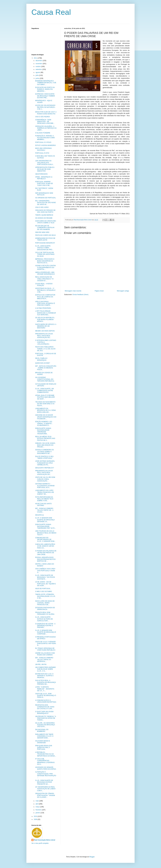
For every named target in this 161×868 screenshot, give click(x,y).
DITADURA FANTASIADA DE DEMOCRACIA (45, 609)
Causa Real (51, 12)
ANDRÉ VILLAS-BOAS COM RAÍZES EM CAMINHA (45, 654)
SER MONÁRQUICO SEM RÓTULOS (44, 194)
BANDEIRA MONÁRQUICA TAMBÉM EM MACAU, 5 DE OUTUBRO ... (46, 83)
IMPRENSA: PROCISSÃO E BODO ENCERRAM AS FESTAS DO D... (45, 261)
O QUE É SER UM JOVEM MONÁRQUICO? (44, 713)
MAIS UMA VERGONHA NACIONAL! (43, 149)
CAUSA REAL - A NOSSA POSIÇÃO (44, 285)
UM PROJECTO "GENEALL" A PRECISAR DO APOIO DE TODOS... (46, 718)
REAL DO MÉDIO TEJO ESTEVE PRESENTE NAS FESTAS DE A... (45, 438)
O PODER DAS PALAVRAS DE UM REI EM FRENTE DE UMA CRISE (46, 553)
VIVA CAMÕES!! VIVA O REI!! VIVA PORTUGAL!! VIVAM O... (45, 571)
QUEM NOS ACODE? (43, 363)
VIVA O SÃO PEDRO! (43, 117)
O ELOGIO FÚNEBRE (43, 133)
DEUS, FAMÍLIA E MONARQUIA (41, 359)
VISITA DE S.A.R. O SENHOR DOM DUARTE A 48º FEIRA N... (46, 644)
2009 (36, 819)
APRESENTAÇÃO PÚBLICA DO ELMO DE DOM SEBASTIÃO (45, 169)
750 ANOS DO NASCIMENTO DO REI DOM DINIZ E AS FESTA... (45, 404)
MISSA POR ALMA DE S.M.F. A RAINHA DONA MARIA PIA (46, 113)
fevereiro (39, 810)
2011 (36, 58)
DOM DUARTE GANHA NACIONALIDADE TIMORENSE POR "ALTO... (46, 526)
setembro (39, 69)
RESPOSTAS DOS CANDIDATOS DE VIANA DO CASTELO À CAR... (45, 707)
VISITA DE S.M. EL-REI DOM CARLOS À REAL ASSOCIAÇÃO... (45, 479)
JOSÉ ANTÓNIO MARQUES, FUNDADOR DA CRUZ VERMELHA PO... (45, 463)
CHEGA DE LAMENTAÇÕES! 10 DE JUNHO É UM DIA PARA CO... (45, 546)
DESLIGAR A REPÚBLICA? (45, 468)
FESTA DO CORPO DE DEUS (45, 235)
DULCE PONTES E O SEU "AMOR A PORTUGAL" (44, 457)
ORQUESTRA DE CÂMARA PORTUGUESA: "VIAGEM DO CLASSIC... (45, 795)
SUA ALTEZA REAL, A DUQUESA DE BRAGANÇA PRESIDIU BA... (46, 682)
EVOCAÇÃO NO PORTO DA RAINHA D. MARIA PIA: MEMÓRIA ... (45, 89)
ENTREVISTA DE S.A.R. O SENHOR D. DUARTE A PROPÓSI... (44, 676)
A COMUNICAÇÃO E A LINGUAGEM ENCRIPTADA (46, 701)
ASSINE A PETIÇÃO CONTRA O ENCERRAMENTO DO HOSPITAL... (45, 267)
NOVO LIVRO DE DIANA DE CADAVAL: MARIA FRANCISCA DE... (45, 603)
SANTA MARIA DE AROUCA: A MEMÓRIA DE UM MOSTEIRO (46, 326)
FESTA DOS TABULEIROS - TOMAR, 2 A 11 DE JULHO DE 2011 (45, 349)
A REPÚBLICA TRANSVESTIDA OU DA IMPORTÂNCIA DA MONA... (46, 754)
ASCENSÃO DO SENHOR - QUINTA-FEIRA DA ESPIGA (46, 768)
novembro (39, 64)
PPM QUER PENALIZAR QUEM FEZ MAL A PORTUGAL (44, 748)
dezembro (39, 61)
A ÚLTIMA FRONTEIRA (43, 308)
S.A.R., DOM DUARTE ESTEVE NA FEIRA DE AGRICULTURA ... (44, 619)
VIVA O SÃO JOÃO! (42, 207)
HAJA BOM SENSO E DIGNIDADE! (43, 742)
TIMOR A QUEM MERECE (44, 215)
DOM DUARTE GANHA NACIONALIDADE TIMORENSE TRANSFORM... (43, 431)
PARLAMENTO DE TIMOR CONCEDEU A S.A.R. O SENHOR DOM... (44, 736)
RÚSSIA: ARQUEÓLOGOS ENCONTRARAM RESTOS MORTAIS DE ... (45, 559)
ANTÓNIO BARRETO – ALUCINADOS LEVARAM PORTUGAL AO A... (45, 486)
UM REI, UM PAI (41, 664)
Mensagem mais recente (73, 291)
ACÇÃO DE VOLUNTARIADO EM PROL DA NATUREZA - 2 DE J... (45, 107)
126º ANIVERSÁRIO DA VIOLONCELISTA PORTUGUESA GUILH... (45, 163)
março (38, 807)
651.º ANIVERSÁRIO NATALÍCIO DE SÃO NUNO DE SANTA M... (46, 203)
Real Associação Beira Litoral (45, 840)
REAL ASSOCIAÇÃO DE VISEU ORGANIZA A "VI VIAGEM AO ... (44, 279)
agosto (38, 72)
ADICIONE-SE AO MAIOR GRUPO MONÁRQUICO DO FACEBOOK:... (46, 417)
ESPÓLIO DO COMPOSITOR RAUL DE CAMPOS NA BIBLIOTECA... (45, 297)
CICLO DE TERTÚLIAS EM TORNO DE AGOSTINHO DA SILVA (45, 254)
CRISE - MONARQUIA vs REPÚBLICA (44, 178)
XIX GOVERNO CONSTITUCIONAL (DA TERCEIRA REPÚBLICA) (45, 379)
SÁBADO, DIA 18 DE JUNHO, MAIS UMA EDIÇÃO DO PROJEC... (45, 445)
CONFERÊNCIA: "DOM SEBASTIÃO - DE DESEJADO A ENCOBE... (45, 122)
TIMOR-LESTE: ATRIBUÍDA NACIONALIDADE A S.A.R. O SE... (45, 596)
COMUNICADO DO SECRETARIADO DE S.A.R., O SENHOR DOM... (45, 540)
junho (38, 78)
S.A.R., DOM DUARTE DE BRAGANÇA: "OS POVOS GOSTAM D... (45, 577)
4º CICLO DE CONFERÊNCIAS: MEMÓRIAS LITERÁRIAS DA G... (45, 762)
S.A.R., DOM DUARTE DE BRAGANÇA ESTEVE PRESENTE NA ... (44, 782)
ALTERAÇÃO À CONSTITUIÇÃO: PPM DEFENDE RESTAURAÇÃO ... (46, 775)
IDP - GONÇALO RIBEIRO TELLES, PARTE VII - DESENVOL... (44, 660)
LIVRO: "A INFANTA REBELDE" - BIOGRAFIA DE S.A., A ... (45, 689)
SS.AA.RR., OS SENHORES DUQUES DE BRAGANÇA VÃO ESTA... (45, 725)
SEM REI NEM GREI (42, 232)
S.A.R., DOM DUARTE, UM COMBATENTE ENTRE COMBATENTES (44, 391)
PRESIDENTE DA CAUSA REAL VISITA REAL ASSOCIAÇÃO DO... (44, 336)
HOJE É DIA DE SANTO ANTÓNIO (43, 505)
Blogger (92, 857)
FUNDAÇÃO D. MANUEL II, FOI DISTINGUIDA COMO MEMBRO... (45, 138)
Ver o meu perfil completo (40, 843)
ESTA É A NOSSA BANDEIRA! (46, 145)
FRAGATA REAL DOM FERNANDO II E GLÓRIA (45, 613)
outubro (38, 67)
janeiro (38, 813)
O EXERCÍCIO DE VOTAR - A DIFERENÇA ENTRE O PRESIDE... (45, 626)
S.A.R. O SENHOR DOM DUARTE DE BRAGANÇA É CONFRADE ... (46, 632)
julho (37, 75)
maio (37, 801)
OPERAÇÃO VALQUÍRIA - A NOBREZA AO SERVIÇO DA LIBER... (46, 128)
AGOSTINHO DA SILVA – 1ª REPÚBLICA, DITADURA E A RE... (45, 290)
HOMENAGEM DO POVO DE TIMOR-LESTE (45, 239)
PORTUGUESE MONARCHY (45, 243)
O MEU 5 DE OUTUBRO (44, 591)
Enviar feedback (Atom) (80, 295)
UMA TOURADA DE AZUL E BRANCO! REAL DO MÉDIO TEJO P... (46, 533)
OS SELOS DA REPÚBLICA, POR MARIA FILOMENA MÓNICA (45, 319)
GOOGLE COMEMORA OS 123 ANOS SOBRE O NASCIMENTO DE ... (44, 452)
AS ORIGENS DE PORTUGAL (46, 198)
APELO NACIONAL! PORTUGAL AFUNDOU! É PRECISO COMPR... (45, 303)
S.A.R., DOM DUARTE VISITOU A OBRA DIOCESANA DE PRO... (44, 248)
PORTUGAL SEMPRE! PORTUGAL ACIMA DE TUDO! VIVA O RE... (44, 184)
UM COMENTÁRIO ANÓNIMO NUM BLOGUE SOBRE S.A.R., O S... (45, 669)
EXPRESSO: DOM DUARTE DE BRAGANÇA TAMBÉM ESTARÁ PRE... (45, 96)
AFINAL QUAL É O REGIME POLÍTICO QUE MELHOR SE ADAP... (45, 397)
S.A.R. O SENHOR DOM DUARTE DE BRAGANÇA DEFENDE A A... (45, 520)
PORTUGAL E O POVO (43, 142)
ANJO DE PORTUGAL (43, 589)
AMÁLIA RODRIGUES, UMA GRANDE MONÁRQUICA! (45, 273)
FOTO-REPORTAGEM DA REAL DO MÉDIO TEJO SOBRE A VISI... (44, 499)
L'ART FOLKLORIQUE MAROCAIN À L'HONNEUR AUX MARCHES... (46, 313)
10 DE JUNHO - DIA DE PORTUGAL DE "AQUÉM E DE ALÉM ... (45, 584)
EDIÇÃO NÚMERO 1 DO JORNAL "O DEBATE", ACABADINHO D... (44, 423)
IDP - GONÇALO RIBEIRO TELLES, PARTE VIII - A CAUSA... (44, 510)
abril (37, 804)
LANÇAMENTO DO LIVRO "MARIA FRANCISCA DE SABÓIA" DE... (45, 492)
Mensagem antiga (123, 291)
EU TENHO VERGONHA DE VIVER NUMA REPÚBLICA (45, 649)
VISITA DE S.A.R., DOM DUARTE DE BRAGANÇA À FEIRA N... (46, 696)
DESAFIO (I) (39, 515)
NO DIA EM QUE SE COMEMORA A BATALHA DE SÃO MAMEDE (45, 228)
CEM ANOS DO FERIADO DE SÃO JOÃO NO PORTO (45, 211)
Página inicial (99, 291)
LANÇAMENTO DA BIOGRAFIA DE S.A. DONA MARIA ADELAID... (45, 410)
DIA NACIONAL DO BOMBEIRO (42, 730)
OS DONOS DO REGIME (44, 218)
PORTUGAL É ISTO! (42, 153)
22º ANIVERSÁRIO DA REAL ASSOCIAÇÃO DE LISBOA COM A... (45, 789)
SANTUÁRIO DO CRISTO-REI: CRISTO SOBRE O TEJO (46, 222)
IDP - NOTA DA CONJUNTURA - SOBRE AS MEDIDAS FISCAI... (46, 368)
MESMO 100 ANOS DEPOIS (45, 331)
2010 (36, 816)
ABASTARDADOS (41, 174)
